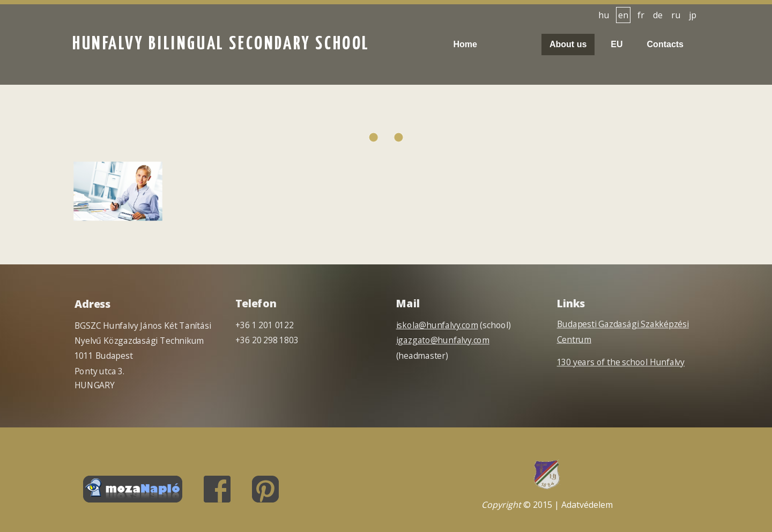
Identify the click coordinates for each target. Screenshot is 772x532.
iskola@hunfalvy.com (437, 325)
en (623, 15)
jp (693, 15)
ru (676, 15)
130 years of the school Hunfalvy (621, 362)
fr (641, 15)
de (658, 15)
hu (604, 15)
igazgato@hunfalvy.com (443, 340)
